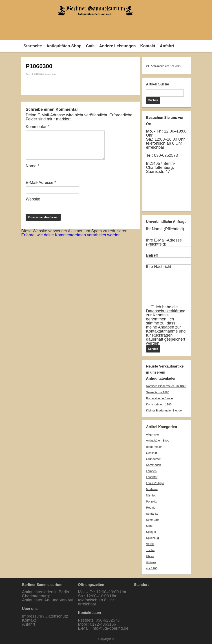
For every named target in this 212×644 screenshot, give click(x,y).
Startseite (33, 46)
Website (33, 199)
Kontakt (148, 46)
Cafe (90, 46)
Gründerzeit (154, 459)
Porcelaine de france (159, 398)
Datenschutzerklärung (166, 311)
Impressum (32, 616)
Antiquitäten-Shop (64, 46)
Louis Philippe (155, 483)
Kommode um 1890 (159, 404)
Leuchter (152, 477)
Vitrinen (151, 562)
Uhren (150, 556)
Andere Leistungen (117, 46)
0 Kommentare (48, 74)
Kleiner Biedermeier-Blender (164, 410)
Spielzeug (152, 538)
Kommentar (37, 127)
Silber (150, 526)
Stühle (150, 544)
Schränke (152, 514)
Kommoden (153, 465)
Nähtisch (152, 495)
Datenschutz (57, 616)
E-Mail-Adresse (41, 183)
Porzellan (152, 501)
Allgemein (152, 434)
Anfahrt (167, 46)
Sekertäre (152, 520)
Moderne (152, 489)
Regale (151, 508)
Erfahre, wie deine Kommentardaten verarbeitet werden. (71, 235)
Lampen (151, 471)
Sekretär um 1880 (158, 392)
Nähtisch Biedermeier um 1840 (166, 386)
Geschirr (151, 453)
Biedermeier (154, 447)
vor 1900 (152, 568)
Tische (150, 550)
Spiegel (151, 532)
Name (32, 166)
